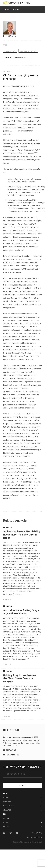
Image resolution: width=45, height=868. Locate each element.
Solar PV (8, 57)
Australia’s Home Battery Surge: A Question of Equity (21, 612)
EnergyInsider (22, 359)
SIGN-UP (23, 785)
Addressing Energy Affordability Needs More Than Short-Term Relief (22, 534)
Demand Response (21, 57)
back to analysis (12, 10)
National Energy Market (28, 51)
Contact (6, 818)
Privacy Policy (37, 833)
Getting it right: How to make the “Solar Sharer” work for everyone (20, 678)
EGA (5, 814)
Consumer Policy (10, 51)
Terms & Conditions (34, 837)
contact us (11, 750)
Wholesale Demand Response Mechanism (20, 488)
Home (5, 793)
